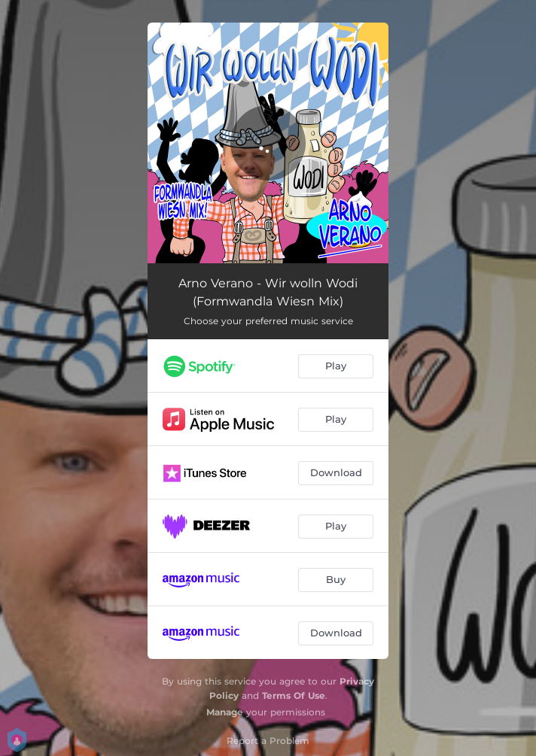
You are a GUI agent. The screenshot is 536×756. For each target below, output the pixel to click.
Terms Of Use (294, 695)
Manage (225, 712)
